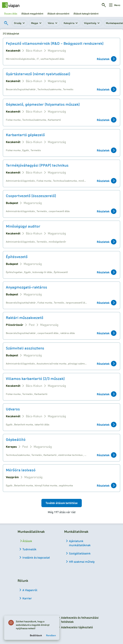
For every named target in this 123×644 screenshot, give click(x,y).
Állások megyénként (32, 13)
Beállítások (36, 635)
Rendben (51, 635)
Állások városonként (58, 13)
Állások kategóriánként (86, 13)
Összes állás (11, 13)
